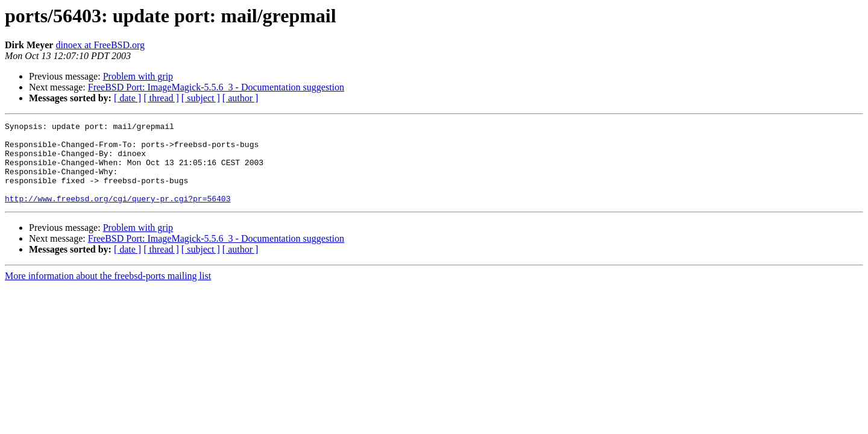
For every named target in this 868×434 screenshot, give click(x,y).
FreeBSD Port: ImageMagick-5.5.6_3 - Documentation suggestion (216, 87)
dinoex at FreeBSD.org (100, 45)
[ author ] (241, 98)
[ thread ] (161, 98)
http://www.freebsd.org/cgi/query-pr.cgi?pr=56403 (118, 215)
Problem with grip (138, 76)
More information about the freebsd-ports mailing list (108, 292)
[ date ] (127, 98)
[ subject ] (201, 98)
